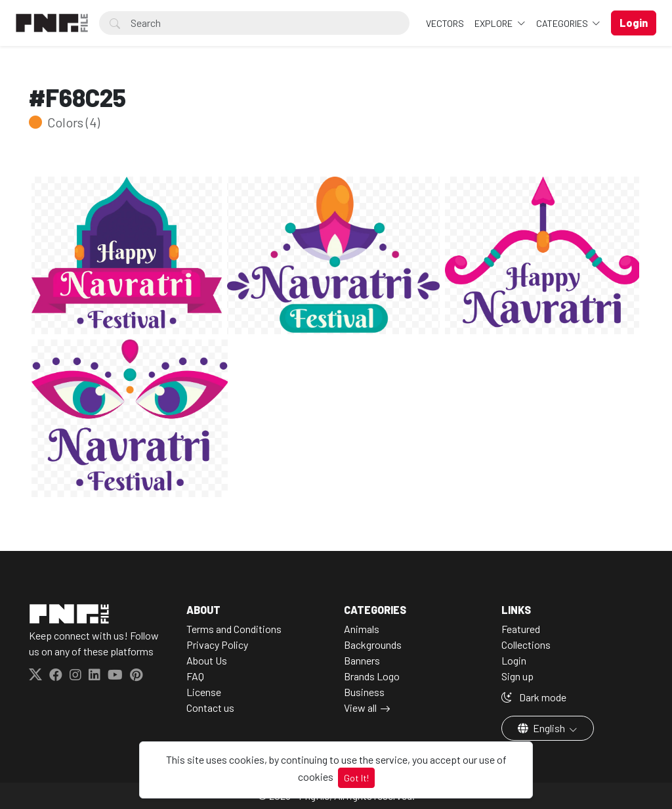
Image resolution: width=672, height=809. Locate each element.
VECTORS (445, 23)
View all (360, 708)
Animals (362, 629)
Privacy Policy (217, 645)
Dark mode (534, 697)
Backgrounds (373, 645)
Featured (521, 629)
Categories (563, 23)
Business (364, 692)
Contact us (210, 708)
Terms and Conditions (234, 629)
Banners (362, 660)
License (204, 692)
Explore (494, 23)
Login (514, 660)
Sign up (517, 676)
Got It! (356, 778)
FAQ (195, 676)
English (542, 728)
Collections (526, 645)
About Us (207, 660)
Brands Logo (372, 676)
